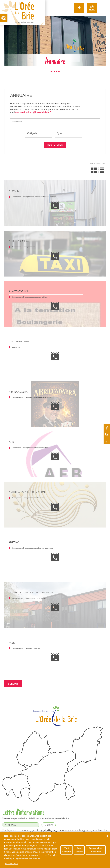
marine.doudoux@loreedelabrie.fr (33, 112)
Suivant (13, 684)
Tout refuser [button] (79, 850)
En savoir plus (11, 863)
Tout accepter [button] (67, 850)
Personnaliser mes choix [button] (96, 850)
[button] (4, 18)
